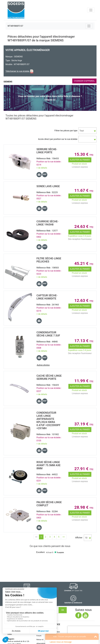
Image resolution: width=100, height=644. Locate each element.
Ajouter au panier (80, 160)
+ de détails (42, 168)
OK (63, 610)
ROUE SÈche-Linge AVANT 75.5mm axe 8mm (49, 465)
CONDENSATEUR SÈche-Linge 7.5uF (48, 334)
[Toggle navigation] (91, 10)
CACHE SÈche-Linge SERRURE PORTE (49, 377)
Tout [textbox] (82, 131)
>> (64, 537)
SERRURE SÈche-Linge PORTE (47, 151)
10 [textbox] (86, 538)
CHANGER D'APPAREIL (84, 81)
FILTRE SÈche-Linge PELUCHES (49, 260)
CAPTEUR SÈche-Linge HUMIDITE (47, 297)
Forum (39, 636)
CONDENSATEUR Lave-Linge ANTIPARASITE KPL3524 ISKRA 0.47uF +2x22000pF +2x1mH (48, 420)
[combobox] (87, 131)
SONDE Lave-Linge (48, 186)
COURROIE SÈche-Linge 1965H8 (48, 223)
